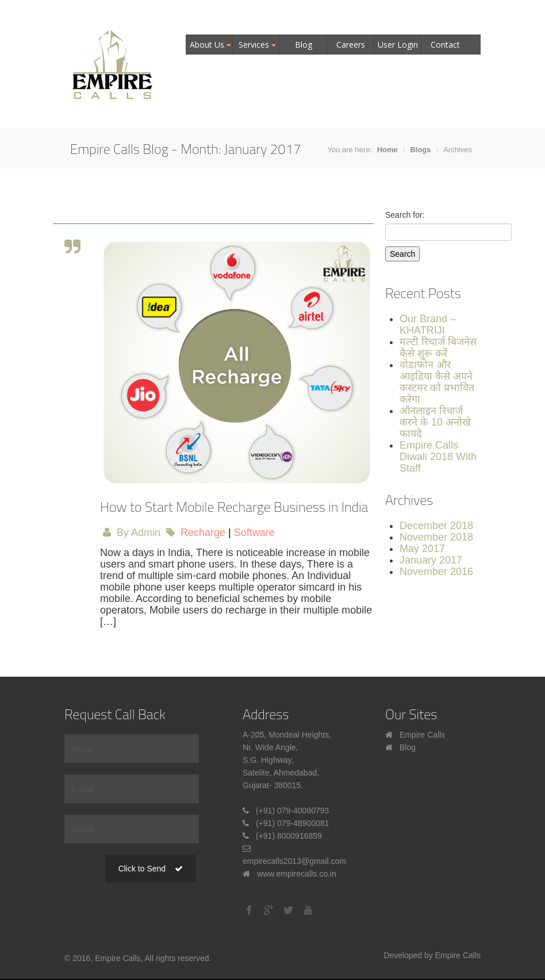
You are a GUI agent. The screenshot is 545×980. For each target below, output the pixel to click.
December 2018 (436, 526)
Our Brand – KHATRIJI (428, 325)
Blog (304, 45)
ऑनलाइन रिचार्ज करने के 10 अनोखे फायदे (435, 422)
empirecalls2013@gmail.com (294, 861)
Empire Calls (422, 735)
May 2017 (422, 549)
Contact (445, 45)
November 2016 (436, 572)
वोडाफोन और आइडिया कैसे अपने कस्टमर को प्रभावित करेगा (437, 382)
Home (387, 150)
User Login (398, 45)
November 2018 (436, 537)
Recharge (203, 533)
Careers (351, 45)
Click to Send (151, 869)
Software (254, 533)
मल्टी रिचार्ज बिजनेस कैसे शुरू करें (438, 348)
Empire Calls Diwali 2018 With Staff (438, 457)
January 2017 (431, 560)
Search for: (405, 215)
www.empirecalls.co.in (297, 874)
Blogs (420, 150)
